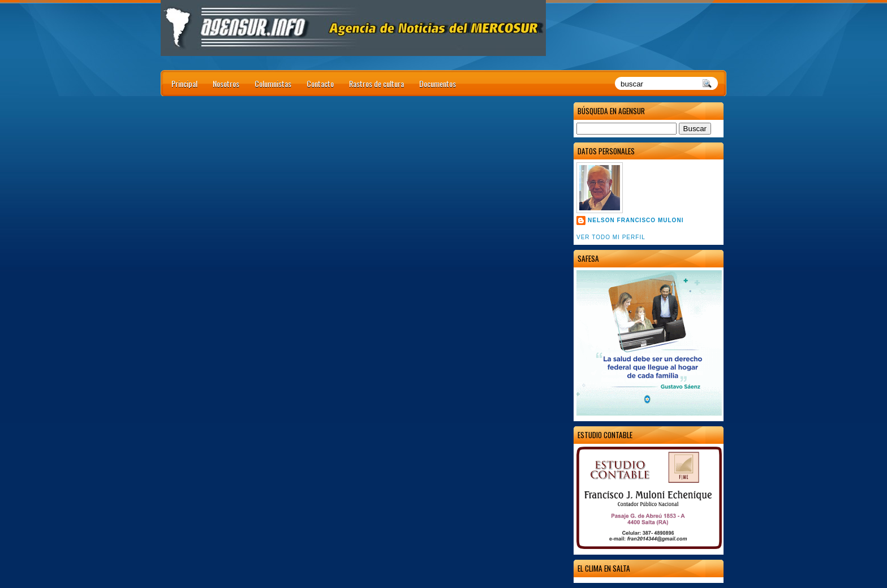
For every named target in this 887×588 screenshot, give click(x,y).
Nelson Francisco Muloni (636, 220)
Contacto (320, 83)
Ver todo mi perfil (611, 237)
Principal (184, 83)
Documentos (438, 83)
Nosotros (226, 83)
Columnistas (273, 83)
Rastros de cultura (376, 83)
